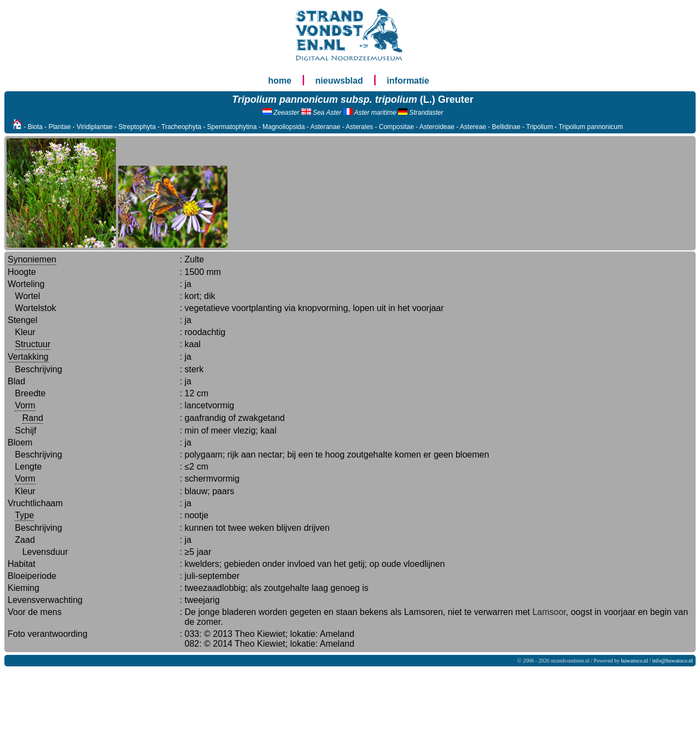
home (280, 81)
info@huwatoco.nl (673, 661)
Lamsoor (549, 612)
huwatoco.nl (635, 661)
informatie (408, 81)
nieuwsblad (339, 81)
